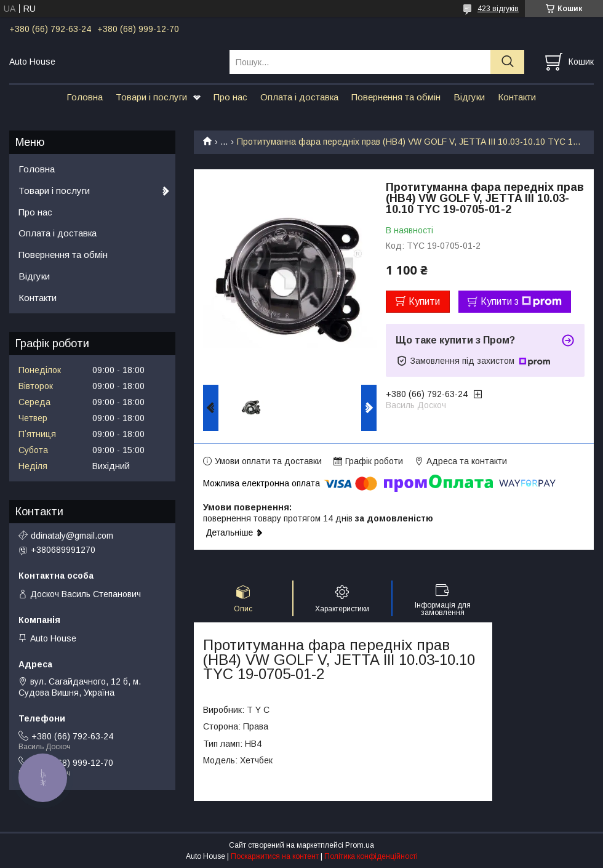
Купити (424, 301)
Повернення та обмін (396, 97)
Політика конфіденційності (371, 856)
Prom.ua (360, 845)
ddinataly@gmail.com (72, 536)
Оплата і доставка (299, 97)
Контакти (517, 97)
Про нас (230, 97)
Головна (85, 97)
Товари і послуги (151, 97)
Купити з (521, 302)
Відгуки (469, 97)
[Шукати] (507, 62)
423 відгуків (498, 9)
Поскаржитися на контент (275, 856)
